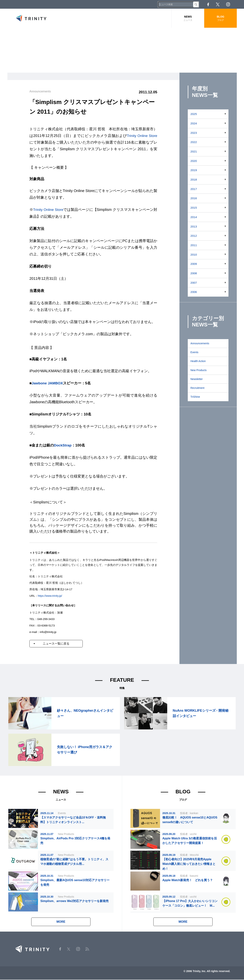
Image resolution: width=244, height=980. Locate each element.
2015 (194, 208)
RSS (238, 4)
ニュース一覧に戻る (58, 643)
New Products (199, 370)
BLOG (220, 18)
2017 (194, 189)
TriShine (195, 397)
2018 (194, 180)
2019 (194, 170)
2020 (194, 161)
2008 (194, 273)
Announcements (200, 343)
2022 (194, 142)
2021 (194, 151)
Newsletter (197, 379)
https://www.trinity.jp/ (50, 595)
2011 (194, 245)
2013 (194, 226)
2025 (194, 114)
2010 (194, 255)
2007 (194, 283)
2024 (194, 123)
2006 (194, 292)
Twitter (218, 4)
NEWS (188, 18)
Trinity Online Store (141, 136)
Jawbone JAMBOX (48, 383)
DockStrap (63, 445)
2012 (194, 236)
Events (195, 352)
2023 (194, 133)
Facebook (208, 4)
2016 (194, 198)
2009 (194, 264)
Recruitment (197, 388)
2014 (194, 217)
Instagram (228, 4)
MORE (61, 922)
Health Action (198, 361)
